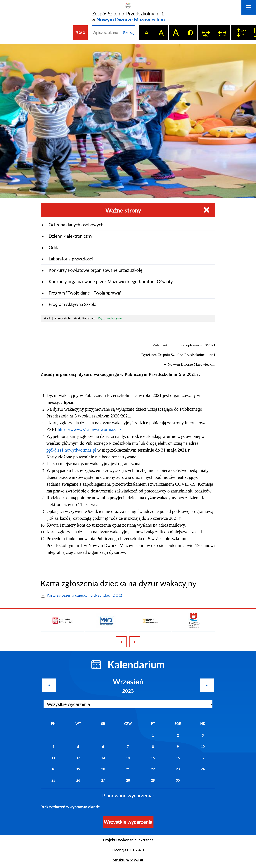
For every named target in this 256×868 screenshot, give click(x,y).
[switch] (206, 33)
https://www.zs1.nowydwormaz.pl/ (89, 429)
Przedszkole (63, 318)
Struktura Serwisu (128, 860)
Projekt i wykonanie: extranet (128, 840)
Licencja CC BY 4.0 (128, 850)
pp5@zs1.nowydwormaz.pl (71, 450)
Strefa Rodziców (84, 318)
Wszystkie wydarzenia (128, 822)
